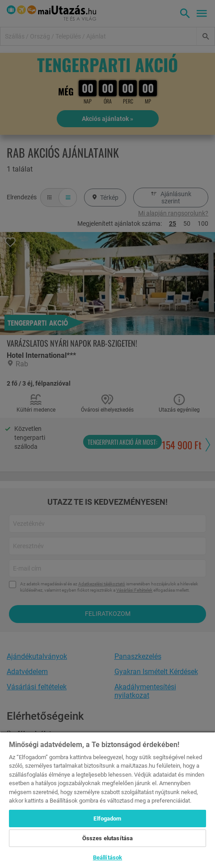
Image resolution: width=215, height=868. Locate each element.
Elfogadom (107, 819)
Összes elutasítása (107, 838)
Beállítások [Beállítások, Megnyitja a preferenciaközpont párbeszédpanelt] (107, 857)
